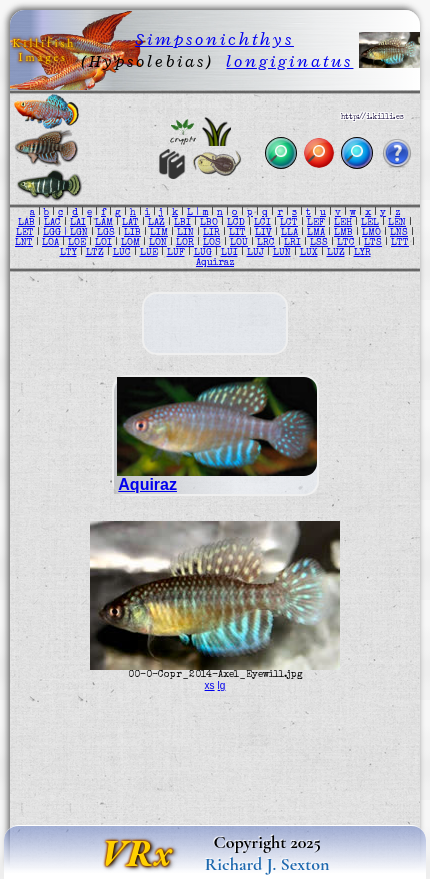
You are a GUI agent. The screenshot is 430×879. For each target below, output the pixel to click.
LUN (282, 253)
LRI (292, 243)
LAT (130, 223)
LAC (52, 223)
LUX (309, 253)
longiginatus (289, 61)
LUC (122, 253)
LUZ (336, 253)
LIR (211, 233)
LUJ (255, 253)
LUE (149, 253)
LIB (132, 233)
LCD (236, 223)
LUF (176, 253)
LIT (237, 233)
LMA (316, 233)
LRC (266, 243)
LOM (130, 243)
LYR (362, 253)
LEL (370, 223)
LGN (79, 233)
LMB (343, 233)
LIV (263, 233)
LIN (185, 233)
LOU (239, 243)
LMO (371, 233)
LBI (182, 223)
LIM (159, 233)
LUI (229, 253)
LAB (26, 223)
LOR (185, 243)
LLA (289, 233)
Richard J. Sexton (267, 864)
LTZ (95, 253)
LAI (78, 223)
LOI (103, 243)
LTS (373, 243)
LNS (399, 233)
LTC (346, 243)
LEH (343, 223)
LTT (400, 243)
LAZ (156, 223)
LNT (24, 243)
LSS (319, 243)
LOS (212, 243)
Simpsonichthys (214, 39)
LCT (289, 223)
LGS (106, 233)
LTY (68, 253)
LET (25, 233)
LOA (50, 243)
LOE (77, 243)
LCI (262, 223)
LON (158, 243)
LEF (316, 223)
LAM (104, 223)
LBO (209, 223)
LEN (397, 223)
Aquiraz (215, 263)
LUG (203, 253)
